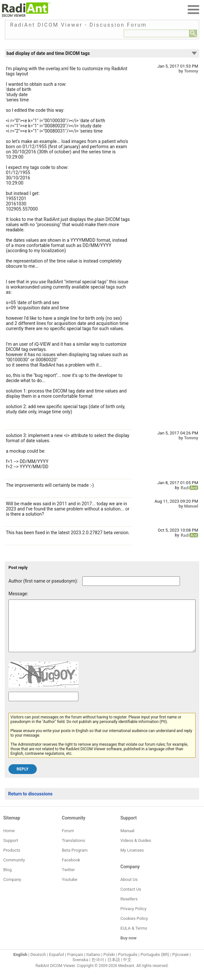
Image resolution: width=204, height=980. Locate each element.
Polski (109, 964)
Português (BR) (155, 964)
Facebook (71, 870)
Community (14, 870)
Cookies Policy (134, 928)
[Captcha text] (43, 706)
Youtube (70, 889)
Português (128, 964)
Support (11, 850)
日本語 (114, 969)
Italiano (93, 964)
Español (57, 964)
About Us (129, 889)
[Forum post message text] (102, 631)
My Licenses (132, 860)
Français (75, 964)
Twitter (68, 879)
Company (12, 889)
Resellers (129, 909)
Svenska (80, 969)
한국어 (98, 969)
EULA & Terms (134, 938)
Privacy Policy (133, 918)
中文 (127, 969)
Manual (127, 840)
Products (12, 860)
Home (9, 840)
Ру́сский (181, 964)
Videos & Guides (136, 850)
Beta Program (75, 860)
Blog (7, 879)
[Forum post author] (131, 581)
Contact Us (131, 899)
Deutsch (38, 964)
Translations (73, 850)
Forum (68, 840)
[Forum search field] (156, 33)
